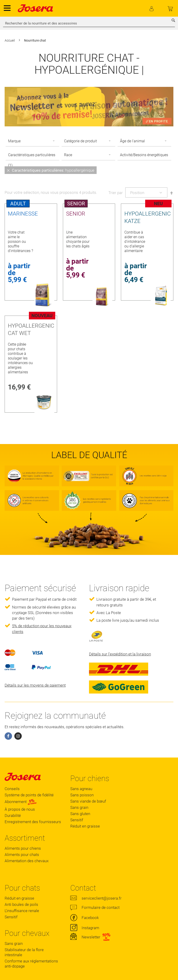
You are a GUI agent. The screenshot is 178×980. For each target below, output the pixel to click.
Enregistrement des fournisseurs (33, 822)
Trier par (116, 193)
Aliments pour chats (22, 855)
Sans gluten (80, 814)
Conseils (12, 789)
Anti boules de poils (21, 904)
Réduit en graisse (85, 826)
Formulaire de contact (101, 907)
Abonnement (21, 802)
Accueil (10, 40)
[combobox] (89, 23)
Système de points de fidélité (29, 795)
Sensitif (77, 820)
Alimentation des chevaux (27, 861)
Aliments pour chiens (23, 848)
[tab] (89, 170)
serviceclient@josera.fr (102, 898)
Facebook (90, 918)
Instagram (90, 928)
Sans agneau (81, 789)
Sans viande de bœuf (88, 801)
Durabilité (13, 816)
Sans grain (79, 807)
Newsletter (91, 937)
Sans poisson (82, 795)
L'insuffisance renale (22, 911)
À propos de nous (20, 809)
